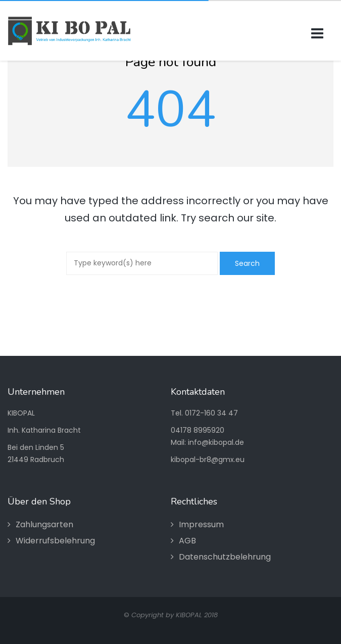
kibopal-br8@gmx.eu (208, 459)
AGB (187, 541)
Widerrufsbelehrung (55, 541)
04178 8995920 (198, 430)
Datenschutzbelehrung (225, 557)
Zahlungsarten (44, 524)
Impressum (201, 524)
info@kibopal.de (216, 442)
